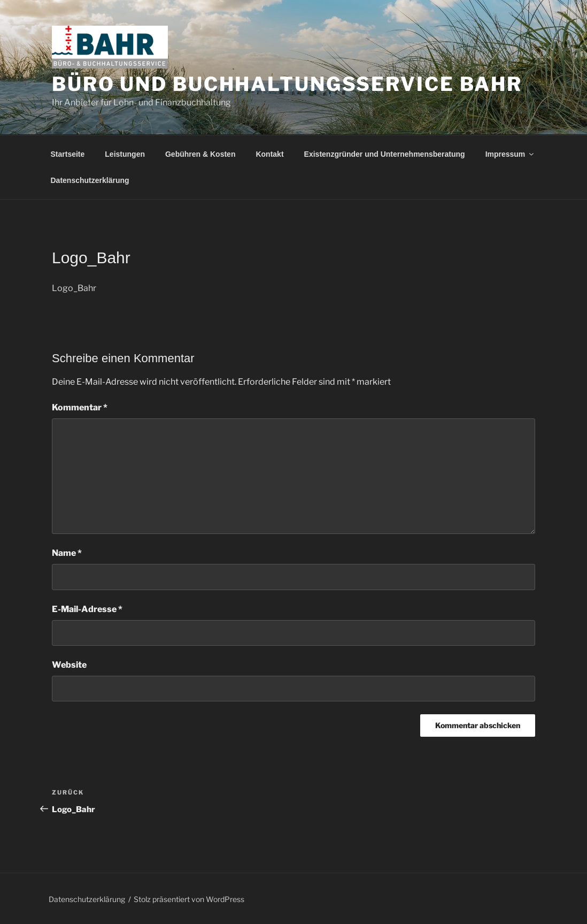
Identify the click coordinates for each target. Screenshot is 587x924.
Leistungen (125, 154)
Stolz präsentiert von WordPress (189, 899)
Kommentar (80, 407)
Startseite (68, 154)
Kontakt (269, 154)
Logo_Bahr (74, 288)
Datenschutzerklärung (90, 180)
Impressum (511, 154)
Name (67, 553)
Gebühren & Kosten (200, 154)
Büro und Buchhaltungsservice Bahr (287, 84)
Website (69, 665)
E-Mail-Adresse (87, 609)
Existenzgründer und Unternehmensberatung (385, 154)
